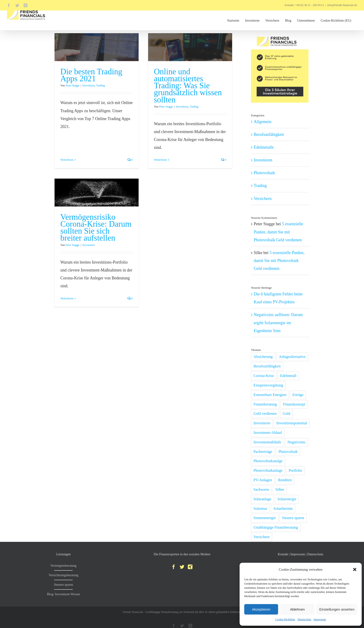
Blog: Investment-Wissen (63, 594)
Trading (101, 85)
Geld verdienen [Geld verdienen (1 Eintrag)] (265, 414)
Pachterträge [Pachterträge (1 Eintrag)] (263, 452)
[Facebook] (174, 567)
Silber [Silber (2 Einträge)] (280, 490)
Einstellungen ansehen (337, 609)
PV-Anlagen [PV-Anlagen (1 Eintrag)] (263, 480)
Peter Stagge (72, 85)
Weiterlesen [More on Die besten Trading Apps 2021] (67, 139)
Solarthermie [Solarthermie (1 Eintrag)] (283, 509)
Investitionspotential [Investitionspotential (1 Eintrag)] (292, 423)
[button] (355, 569)
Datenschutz (304, 619)
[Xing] (190, 567)
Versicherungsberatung (63, 575)
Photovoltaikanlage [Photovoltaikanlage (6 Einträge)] (268, 471)
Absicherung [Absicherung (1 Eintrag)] (263, 357)
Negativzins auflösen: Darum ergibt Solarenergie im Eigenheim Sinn (278, 323)
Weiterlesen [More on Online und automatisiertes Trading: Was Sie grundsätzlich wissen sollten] (158, 160)
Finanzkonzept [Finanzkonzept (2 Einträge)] (294, 404)
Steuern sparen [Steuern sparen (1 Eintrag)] (293, 518)
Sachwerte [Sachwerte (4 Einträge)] (261, 490)
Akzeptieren (261, 609)
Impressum (320, 619)
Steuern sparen (63, 585)
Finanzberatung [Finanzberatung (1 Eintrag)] (265, 404)
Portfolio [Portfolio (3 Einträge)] (295, 471)
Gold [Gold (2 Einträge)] (286, 414)
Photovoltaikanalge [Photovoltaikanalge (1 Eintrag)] (268, 461)
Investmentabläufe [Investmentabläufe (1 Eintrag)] (267, 442)
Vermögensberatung (63, 566)
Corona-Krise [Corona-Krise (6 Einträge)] (264, 376)
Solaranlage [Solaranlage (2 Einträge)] (262, 499)
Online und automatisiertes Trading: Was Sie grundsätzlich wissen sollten (186, 86)
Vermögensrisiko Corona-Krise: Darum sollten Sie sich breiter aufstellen (105, 217)
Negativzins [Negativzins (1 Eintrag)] (296, 442)
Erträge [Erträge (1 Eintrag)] (298, 395)
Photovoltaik (264, 173)
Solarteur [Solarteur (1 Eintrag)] (260, 509)
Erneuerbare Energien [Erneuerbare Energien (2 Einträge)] (270, 395)
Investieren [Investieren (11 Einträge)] (262, 423)
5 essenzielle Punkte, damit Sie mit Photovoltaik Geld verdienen (278, 232)
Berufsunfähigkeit (269, 134)
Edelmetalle (264, 147)
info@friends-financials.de (342, 5)
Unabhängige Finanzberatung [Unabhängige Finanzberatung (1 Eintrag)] (276, 527)
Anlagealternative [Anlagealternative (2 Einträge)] (292, 357)
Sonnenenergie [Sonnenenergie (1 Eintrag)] (265, 518)
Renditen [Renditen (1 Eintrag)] (285, 480)
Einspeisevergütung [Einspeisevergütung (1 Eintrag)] (268, 385)
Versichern (263, 199)
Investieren (89, 85)
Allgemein (263, 122)
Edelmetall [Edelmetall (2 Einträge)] (288, 376)
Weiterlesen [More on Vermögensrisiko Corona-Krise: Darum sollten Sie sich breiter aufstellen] (76, 287)
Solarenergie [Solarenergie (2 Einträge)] (287, 499)
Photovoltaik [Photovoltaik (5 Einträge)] (288, 452)
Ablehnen (297, 609)
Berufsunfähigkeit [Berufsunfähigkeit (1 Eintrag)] (267, 366)
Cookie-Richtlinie (285, 619)
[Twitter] (182, 567)
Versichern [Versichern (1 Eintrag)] (262, 537)
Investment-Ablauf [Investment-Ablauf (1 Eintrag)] (268, 433)
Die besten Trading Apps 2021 (91, 75)
